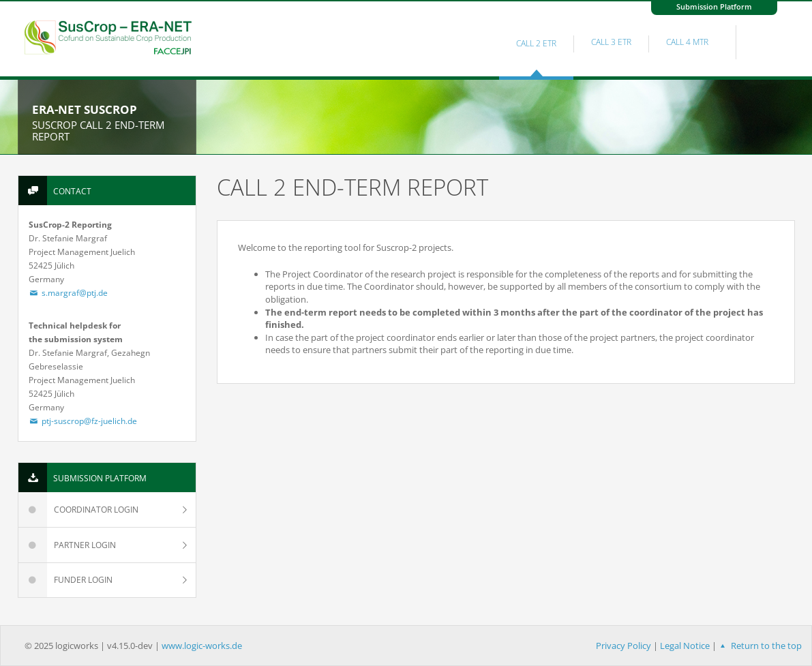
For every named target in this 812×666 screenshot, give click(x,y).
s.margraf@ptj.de (69, 293)
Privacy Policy (623, 646)
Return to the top (759, 646)
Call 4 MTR (687, 42)
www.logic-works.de (202, 646)
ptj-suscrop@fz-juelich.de (83, 421)
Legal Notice (685, 646)
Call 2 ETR (536, 43)
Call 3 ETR (611, 42)
